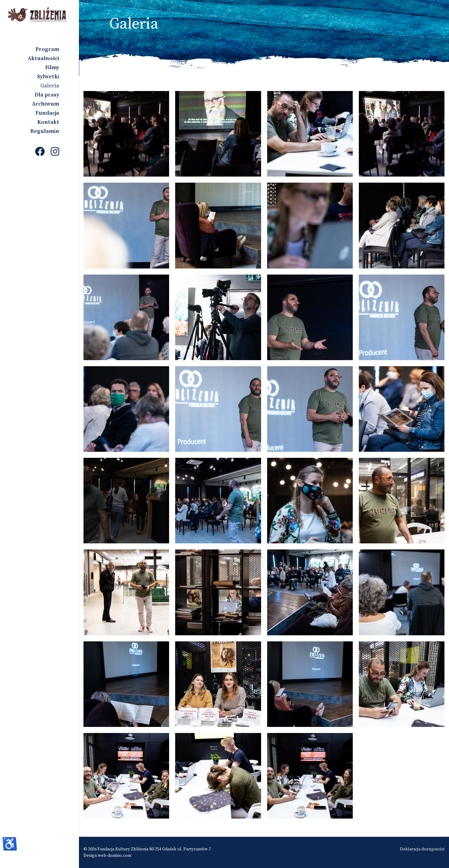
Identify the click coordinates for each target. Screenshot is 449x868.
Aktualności (43, 58)
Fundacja (47, 113)
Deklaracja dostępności (422, 849)
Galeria (50, 86)
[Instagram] (55, 152)
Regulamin (45, 131)
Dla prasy (47, 95)
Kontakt (48, 122)
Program (47, 49)
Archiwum (46, 104)
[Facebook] (40, 152)
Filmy (52, 68)
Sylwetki (48, 77)
